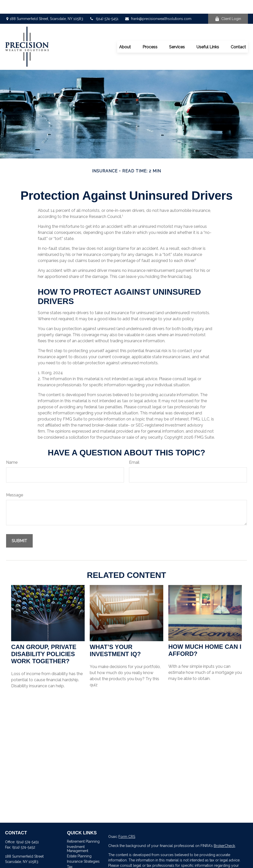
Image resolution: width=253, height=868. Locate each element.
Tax (70, 853)
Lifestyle (74, 864)
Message (15, 481)
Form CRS (127, 823)
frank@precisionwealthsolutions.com (158, 5)
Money (73, 858)
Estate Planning (79, 842)
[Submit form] (19, 527)
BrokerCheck (224, 832)
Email (134, 449)
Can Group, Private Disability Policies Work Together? (44, 640)
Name (12, 449)
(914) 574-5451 (104, 5)
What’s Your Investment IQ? (115, 637)
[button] (125, 33)
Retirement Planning (83, 828)
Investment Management (78, 835)
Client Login (228, 5)
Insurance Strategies (83, 848)
